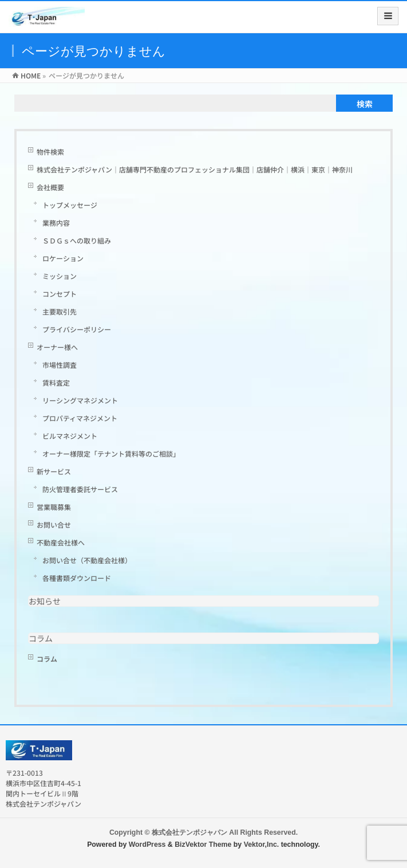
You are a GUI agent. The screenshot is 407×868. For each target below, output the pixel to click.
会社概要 (50, 187)
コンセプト (60, 294)
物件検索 (50, 152)
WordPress (147, 845)
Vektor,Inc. (262, 845)
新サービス (54, 471)
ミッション (60, 276)
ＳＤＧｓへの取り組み (77, 240)
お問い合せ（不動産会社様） (87, 560)
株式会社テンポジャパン (189, 832)
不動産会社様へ (61, 542)
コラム (41, 638)
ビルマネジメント (70, 436)
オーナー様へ (57, 347)
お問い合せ (54, 525)
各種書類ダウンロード (77, 578)
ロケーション (63, 258)
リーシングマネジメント (80, 400)
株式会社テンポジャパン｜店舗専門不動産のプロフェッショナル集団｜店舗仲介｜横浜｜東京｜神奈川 (195, 169)
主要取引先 (60, 311)
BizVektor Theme (203, 845)
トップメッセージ (70, 205)
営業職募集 (54, 507)
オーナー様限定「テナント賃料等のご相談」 (111, 453)
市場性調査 (60, 365)
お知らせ (45, 601)
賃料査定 (60, 382)
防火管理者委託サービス (80, 489)
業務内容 (56, 223)
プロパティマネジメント (80, 418)
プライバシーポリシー (77, 329)
